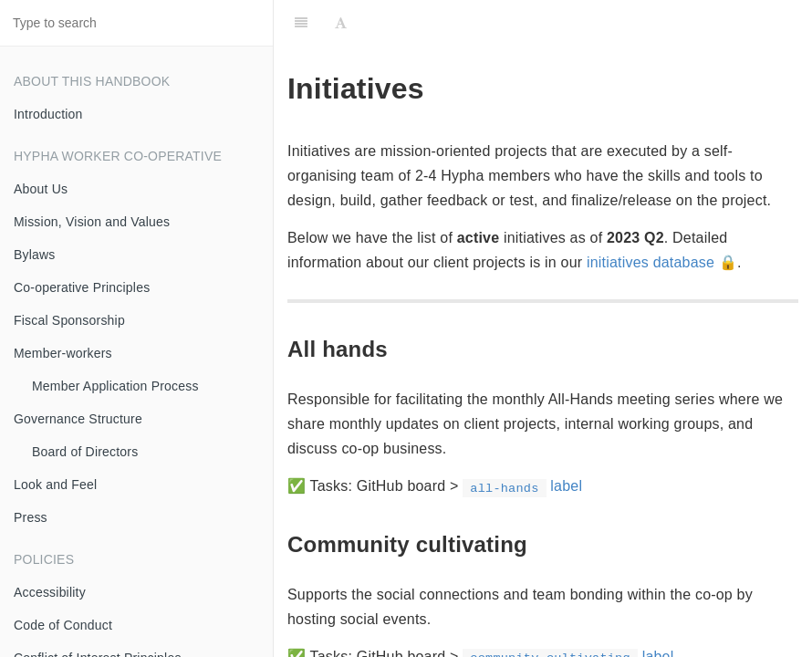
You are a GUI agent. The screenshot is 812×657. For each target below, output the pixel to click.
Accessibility (50, 592)
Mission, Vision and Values (92, 222)
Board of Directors (85, 452)
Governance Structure (78, 419)
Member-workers (63, 353)
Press (31, 517)
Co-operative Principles (82, 287)
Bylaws (35, 255)
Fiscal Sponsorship (69, 320)
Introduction (48, 114)
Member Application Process (115, 386)
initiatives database (651, 262)
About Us (41, 189)
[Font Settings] (341, 23)
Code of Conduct (63, 625)
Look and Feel (55, 485)
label (522, 486)
